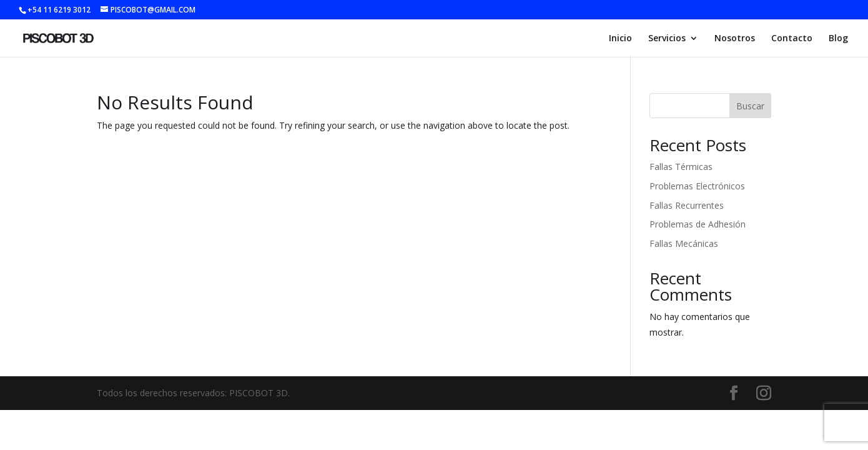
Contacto (792, 39)
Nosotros (735, 39)
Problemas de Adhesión (698, 224)
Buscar (750, 106)
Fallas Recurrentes (687, 205)
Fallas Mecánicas (684, 243)
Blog (838, 39)
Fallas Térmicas (681, 167)
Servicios (667, 39)
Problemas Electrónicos (697, 186)
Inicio (620, 39)
